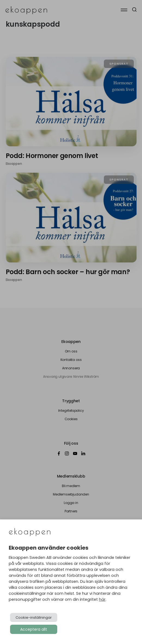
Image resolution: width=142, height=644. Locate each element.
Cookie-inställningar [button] (34, 617)
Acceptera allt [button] (34, 629)
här (102, 599)
